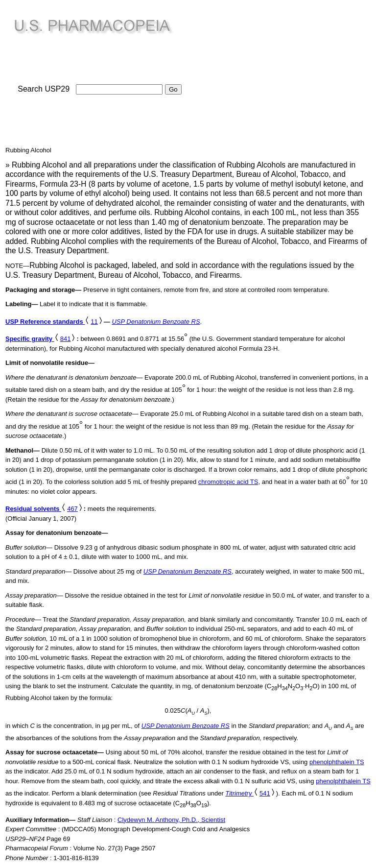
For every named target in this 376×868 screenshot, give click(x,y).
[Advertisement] (278, 74)
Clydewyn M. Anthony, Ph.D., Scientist (171, 820)
